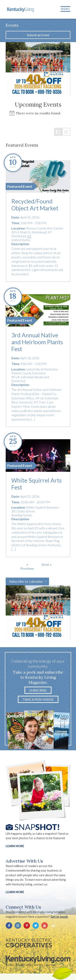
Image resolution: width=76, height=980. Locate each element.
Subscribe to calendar (26, 581)
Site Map (51, 965)
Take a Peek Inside (38, 699)
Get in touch (59, 917)
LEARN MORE (15, 892)
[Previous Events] (27, 566)
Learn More (15, 846)
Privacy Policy (24, 965)
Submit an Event (38, 35)
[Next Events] (47, 565)
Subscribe (38, 690)
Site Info (39, 965)
